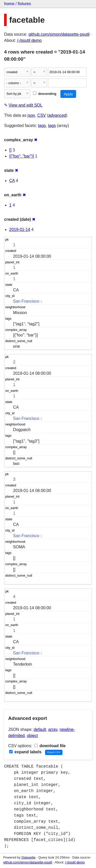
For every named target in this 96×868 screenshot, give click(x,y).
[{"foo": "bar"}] (22, 156)
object (32, 736)
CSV (42, 115)
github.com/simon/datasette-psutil (59, 34)
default (40, 729)
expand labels (25, 752)
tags (42, 126)
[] (10, 150)
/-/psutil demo (29, 40)
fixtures (24, 4)
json (31, 115)
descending (45, 94)
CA (12, 181)
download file (50, 746)
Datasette (29, 857)
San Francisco (26, 301)
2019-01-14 (20, 230)
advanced (57, 115)
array (53, 729)
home (9, 4)
